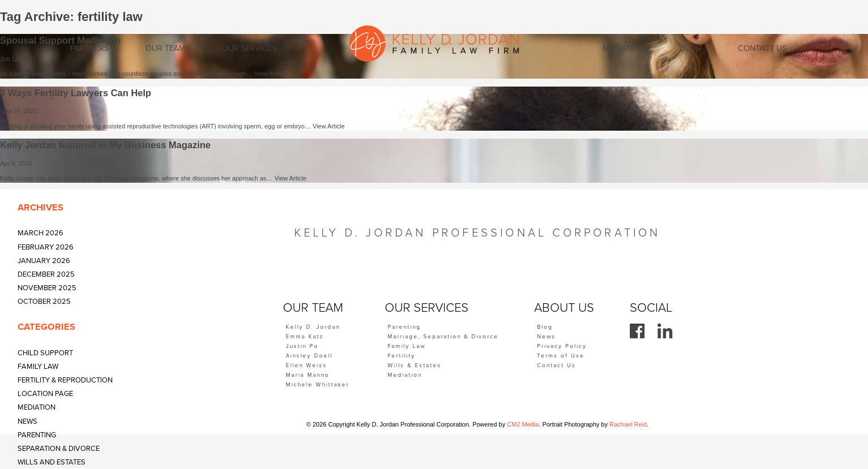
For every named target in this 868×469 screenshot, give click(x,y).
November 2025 (47, 288)
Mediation (36, 407)
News (27, 421)
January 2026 (44, 261)
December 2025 (46, 274)
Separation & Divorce (59, 449)
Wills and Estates (51, 462)
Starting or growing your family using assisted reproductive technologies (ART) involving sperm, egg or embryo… (156, 126)
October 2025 (44, 302)
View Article (270, 74)
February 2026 (46, 247)
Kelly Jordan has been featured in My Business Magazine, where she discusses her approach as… (137, 178)
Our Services (249, 48)
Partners (89, 48)
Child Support (45, 353)
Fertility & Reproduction (65, 380)
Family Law (38, 367)
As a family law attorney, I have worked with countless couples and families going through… (127, 74)
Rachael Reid (628, 424)
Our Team (166, 48)
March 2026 (40, 233)
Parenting (37, 435)
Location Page (45, 394)
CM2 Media (523, 424)
